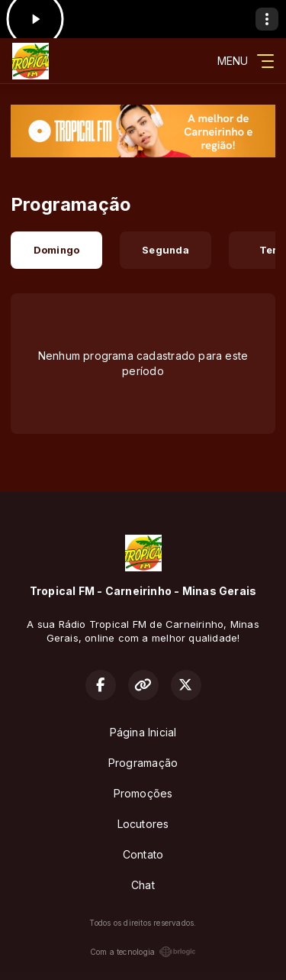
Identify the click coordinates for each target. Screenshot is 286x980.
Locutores (143, 824)
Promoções (143, 793)
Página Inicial (143, 732)
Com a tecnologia (143, 952)
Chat (143, 885)
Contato (143, 854)
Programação (143, 763)
